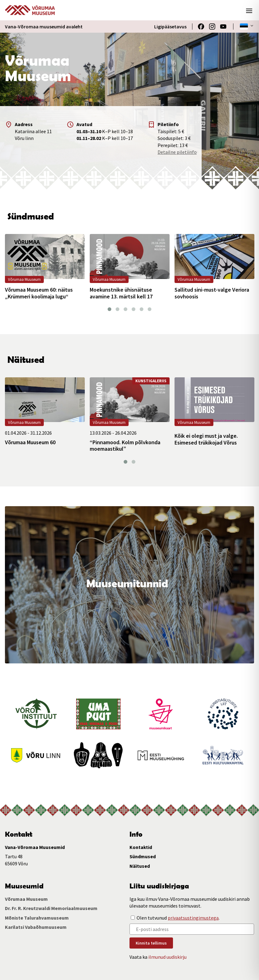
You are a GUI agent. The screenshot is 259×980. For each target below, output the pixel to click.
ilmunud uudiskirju (167, 957)
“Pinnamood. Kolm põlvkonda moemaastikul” (125, 446)
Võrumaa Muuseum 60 (30, 442)
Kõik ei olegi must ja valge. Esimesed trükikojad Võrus (206, 439)
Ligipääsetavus (170, 27)
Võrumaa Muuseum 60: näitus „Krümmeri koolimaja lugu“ (39, 293)
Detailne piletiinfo (177, 152)
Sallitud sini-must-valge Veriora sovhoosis (212, 293)
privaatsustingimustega (193, 918)
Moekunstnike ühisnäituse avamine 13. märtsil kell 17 (121, 293)
